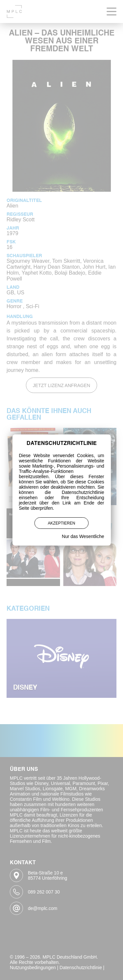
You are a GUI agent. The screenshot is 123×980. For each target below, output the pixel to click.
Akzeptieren (61, 523)
